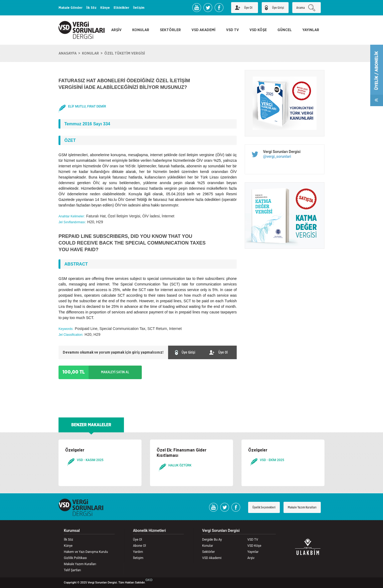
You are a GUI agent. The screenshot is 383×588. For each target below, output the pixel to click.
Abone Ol (140, 546)
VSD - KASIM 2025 (90, 460)
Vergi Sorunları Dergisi (282, 152)
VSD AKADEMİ (203, 30)
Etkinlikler (121, 8)
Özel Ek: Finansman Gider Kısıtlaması (182, 453)
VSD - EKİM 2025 (272, 460)
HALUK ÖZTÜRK (180, 465)
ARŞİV (116, 30)
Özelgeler (75, 450)
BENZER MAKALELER (91, 425)
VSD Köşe (254, 546)
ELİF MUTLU (77, 106)
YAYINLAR (311, 30)
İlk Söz (91, 8)
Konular (208, 546)
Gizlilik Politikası (75, 558)
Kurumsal (72, 531)
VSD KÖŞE (258, 30)
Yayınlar (253, 552)
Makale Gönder (70, 8)
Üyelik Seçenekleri (264, 507)
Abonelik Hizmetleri (149, 531)
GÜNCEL (285, 30)
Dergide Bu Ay (212, 540)
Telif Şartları (72, 570)
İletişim (139, 8)
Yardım (138, 552)
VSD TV (232, 30)
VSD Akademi (212, 558)
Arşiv (251, 558)
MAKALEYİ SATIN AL (115, 372)
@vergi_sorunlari (277, 156)
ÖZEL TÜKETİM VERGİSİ (125, 53)
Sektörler (209, 552)
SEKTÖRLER (170, 30)
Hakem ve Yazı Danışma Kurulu (86, 552)
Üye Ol (138, 540)
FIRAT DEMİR (97, 106)
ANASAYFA (68, 53)
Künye (105, 8)
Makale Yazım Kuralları (302, 507)
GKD (149, 580)
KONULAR (141, 30)
